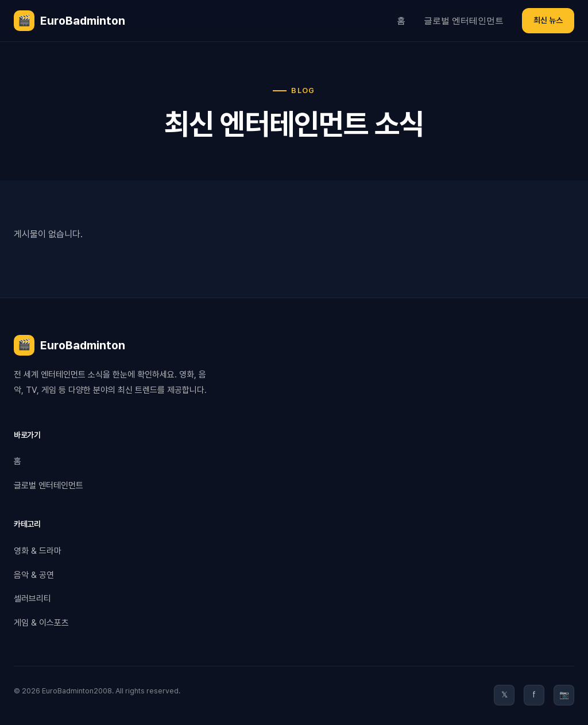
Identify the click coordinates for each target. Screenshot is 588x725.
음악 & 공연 (34, 575)
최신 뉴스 (548, 20)
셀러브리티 (32, 599)
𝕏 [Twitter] (504, 695)
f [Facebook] (534, 695)
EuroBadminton (69, 21)
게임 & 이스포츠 (41, 623)
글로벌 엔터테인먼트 (464, 20)
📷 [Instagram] (564, 695)
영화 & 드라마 (38, 551)
